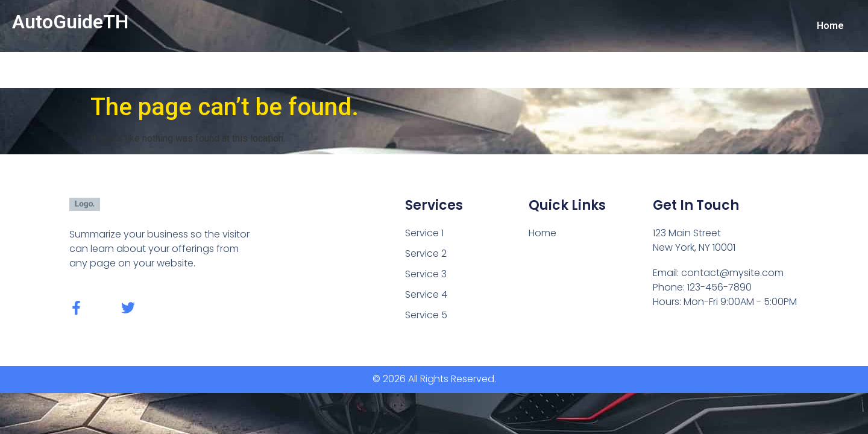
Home (830, 26)
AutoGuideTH (70, 22)
